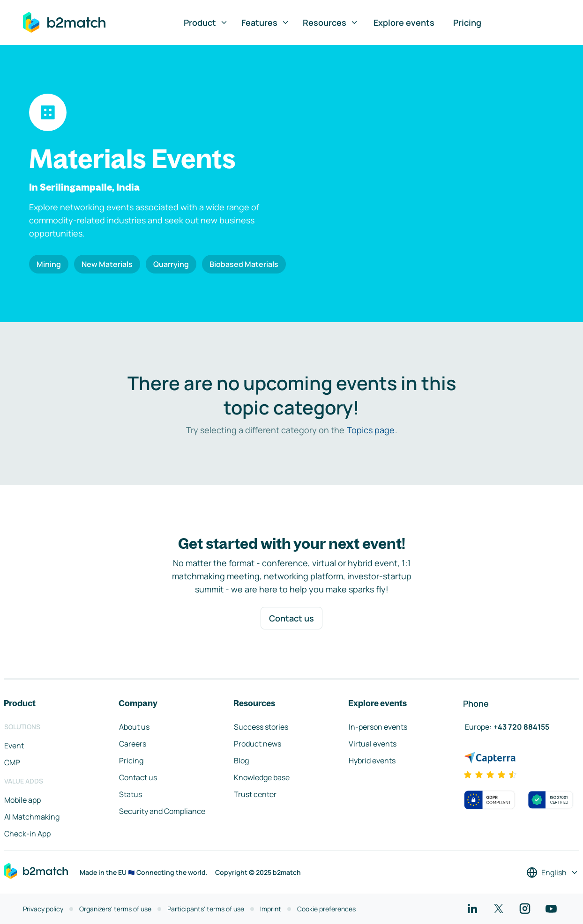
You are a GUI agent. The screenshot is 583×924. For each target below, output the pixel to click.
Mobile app (22, 800)
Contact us (291, 618)
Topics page (371, 430)
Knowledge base (262, 777)
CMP (12, 762)
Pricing (467, 22)
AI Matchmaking (32, 817)
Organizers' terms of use (115, 909)
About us (134, 727)
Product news (258, 744)
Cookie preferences (326, 909)
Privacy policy (43, 909)
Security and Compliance (162, 811)
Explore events (404, 22)
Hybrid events (372, 761)
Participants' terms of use (206, 909)
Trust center (255, 794)
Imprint (271, 909)
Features (265, 22)
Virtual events (373, 744)
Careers (133, 744)
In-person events (378, 727)
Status (131, 794)
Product (206, 22)
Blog (241, 761)
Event (14, 746)
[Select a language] (553, 872)
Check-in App (27, 834)
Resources (331, 22)
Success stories (261, 727)
